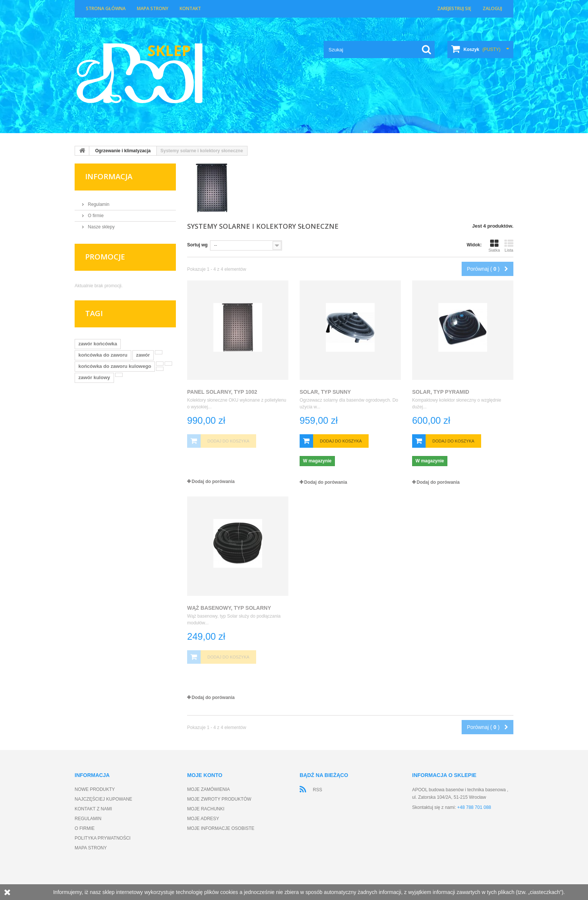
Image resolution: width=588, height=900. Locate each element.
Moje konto (205, 775)
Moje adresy (203, 819)
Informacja (109, 176)
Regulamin (98, 204)
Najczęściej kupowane (103, 799)
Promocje (105, 257)
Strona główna (106, 8)
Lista (509, 246)
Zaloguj (492, 8)
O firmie (95, 216)
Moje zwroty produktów (219, 799)
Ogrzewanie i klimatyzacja (123, 151)
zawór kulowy (94, 377)
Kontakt (190, 8)
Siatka (494, 246)
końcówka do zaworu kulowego (115, 366)
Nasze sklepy (101, 227)
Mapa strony (153, 8)
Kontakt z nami (93, 809)
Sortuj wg (197, 245)
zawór (143, 355)
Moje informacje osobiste (221, 828)
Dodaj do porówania (213, 481)
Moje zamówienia (208, 789)
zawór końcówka (98, 344)
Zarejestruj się (454, 8)
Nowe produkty (95, 789)
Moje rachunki (206, 809)
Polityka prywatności (103, 838)
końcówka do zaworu (103, 355)
